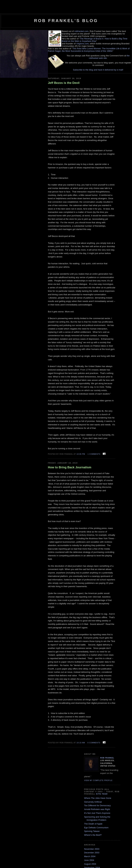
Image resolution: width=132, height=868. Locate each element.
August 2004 (90, 864)
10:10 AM (81, 743)
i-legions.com (82, 44)
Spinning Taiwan (92, 831)
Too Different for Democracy (97, 805)
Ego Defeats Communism (96, 828)
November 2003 (92, 849)
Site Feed (102, 794)
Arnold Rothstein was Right (97, 809)
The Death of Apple (93, 824)
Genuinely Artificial (93, 802)
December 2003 (92, 853)
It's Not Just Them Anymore (97, 813)
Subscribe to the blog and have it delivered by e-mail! (98, 70)
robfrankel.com (81, 31)
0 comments (94, 743)
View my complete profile (98, 780)
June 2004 (89, 860)
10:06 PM (81, 454)
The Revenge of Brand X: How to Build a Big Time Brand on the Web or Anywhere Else (95, 40)
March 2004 (90, 856)
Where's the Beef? (93, 835)
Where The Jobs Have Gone (98, 798)
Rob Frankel (107, 758)
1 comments (94, 454)
